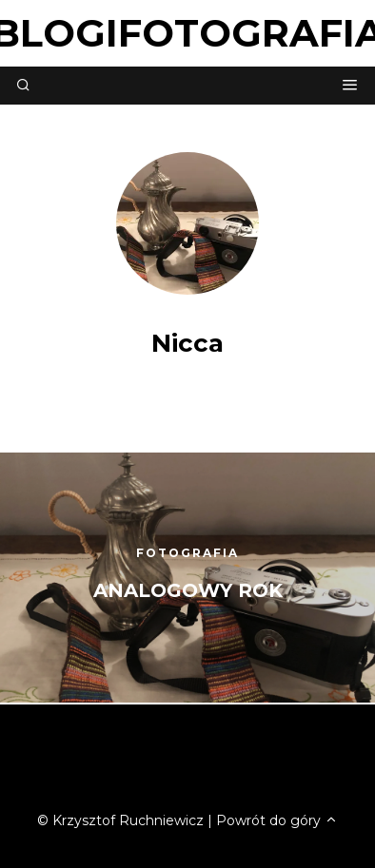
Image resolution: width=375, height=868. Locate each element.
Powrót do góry (277, 820)
